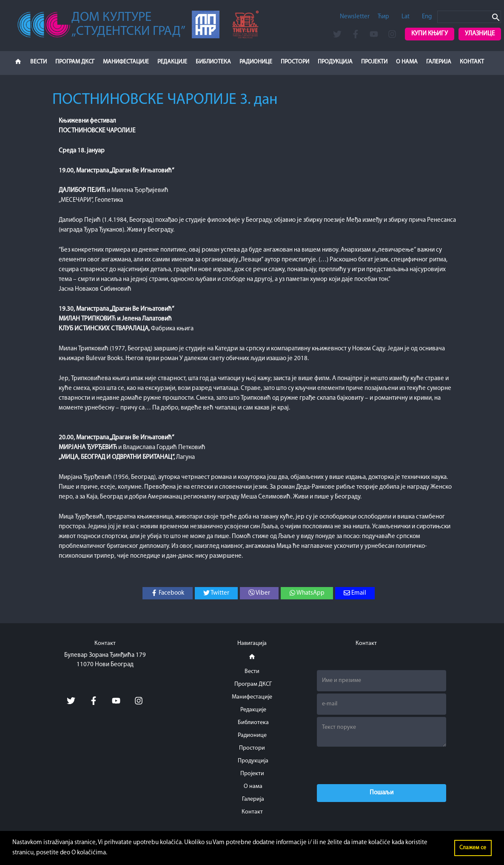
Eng (427, 17)
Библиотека (213, 62)
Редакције (172, 62)
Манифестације (126, 62)
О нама (407, 62)
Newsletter (355, 17)
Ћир (383, 17)
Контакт (472, 62)
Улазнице (480, 34)
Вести (38, 62)
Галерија (439, 62)
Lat (406, 17)
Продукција (335, 62)
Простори (295, 62)
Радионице (256, 62)
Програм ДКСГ (75, 62)
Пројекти (374, 62)
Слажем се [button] (473, 848)
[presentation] (382, 765)
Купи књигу (430, 34)
